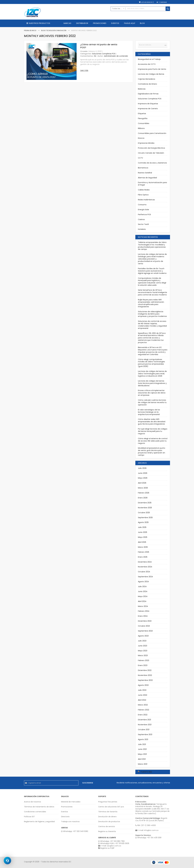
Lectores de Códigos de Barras (151, 74)
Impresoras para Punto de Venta (152, 69)
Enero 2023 (143, 665)
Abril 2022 (142, 700)
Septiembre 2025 (145, 518)
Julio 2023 (142, 641)
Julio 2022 (142, 690)
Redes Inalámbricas (146, 200)
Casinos (141, 219)
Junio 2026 (143, 473)
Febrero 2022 (144, 710)
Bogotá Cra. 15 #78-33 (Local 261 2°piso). (151, 819)
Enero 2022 (143, 715)
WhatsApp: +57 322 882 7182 (111, 841)
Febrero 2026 (144, 493)
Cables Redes (144, 190)
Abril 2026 (142, 483)
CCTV (140, 158)
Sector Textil (143, 224)
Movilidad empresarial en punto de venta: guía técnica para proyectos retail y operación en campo (152, 452)
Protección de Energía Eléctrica (151, 148)
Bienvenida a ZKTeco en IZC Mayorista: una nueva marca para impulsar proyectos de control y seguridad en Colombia (153, 351)
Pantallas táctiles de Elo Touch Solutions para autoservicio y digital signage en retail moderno (152, 271)
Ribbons (141, 128)
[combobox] (140, 9)
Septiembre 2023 (145, 631)
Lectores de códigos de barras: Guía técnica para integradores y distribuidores (152, 383)
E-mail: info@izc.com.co (147, 830)
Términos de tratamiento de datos (39, 807)
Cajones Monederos (147, 79)
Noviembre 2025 (145, 508)
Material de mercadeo (71, 802)
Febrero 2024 (144, 611)
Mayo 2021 (142, 754)
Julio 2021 (142, 744)
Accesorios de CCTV (147, 64)
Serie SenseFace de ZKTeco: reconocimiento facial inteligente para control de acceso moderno (152, 292)
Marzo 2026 (143, 488)
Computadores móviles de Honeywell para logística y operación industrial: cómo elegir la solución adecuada (152, 282)
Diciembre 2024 (145, 562)
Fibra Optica (143, 195)
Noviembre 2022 (145, 675)
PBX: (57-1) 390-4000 (146, 825)
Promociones (67, 807)
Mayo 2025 (143, 537)
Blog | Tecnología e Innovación (54, 30)
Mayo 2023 (143, 651)
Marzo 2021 (143, 764)
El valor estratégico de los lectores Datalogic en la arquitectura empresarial (149, 412)
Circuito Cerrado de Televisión (151, 153)
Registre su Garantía (107, 831)
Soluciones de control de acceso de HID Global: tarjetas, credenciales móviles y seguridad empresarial (152, 325)
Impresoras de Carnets (148, 109)
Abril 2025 (142, 542)
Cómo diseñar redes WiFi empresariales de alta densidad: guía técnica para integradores (152, 422)
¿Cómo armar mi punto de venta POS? (99, 46)
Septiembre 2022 (145, 680)
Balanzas (142, 89)
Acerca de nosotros (32, 802)
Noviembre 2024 (145, 567)
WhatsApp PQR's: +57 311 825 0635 (114, 843)
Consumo (142, 205)
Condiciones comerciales (35, 812)
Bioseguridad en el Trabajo (149, 59)
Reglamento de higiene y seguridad (39, 822)
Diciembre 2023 (145, 621)
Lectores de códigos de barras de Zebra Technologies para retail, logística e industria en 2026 (152, 374)
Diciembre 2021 (144, 720)
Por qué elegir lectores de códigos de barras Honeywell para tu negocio (153, 431)
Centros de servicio (107, 827)
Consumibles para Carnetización (152, 133)
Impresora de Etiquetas (148, 104)
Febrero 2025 (144, 552)
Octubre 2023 (144, 626)
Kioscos (141, 138)
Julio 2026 (142, 468)
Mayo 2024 (143, 596)
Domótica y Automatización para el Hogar (152, 184)
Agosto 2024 (143, 582)
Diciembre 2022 (145, 670)
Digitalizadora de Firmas (148, 94)
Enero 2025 (143, 557)
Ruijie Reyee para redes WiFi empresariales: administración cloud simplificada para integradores (151, 303)
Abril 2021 (142, 759)
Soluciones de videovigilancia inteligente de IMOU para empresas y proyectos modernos (152, 314)
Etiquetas (142, 113)
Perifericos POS (144, 214)
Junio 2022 (143, 695)
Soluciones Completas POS (104, 54)
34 (95, 56)
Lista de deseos (147, 2)
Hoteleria (142, 229)
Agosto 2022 (143, 685)
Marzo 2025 (143, 547)
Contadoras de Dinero (147, 84)
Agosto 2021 (143, 739)
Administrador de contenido (116, 56)
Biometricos (143, 168)
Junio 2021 (142, 749)
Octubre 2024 (144, 572)
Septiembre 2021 (145, 734)
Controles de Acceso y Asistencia (152, 163)
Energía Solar (144, 210)
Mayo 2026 (143, 478)
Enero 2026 (143, 498)
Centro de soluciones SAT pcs (111, 807)
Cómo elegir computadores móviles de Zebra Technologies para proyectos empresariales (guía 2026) (151, 363)
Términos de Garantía (108, 812)
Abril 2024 (142, 601)
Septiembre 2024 (145, 577)
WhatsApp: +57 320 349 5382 (75, 831)
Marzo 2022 (143, 705)
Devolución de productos (109, 822)
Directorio (65, 817)
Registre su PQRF (106, 848)
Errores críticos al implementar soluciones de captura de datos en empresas (152, 393)
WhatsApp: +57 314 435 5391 (148, 838)
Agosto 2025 (143, 522)
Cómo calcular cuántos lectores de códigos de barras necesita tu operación (152, 402)
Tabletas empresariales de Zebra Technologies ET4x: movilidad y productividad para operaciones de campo (152, 246)
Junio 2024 (143, 591)
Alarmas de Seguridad (147, 178)
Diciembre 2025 (145, 503)
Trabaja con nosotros (70, 822)
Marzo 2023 (143, 655)
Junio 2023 (143, 646)
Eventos (65, 812)
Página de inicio (30, 30)
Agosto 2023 (143, 636)
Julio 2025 (142, 527)
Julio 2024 (142, 586)
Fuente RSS (146, 772)
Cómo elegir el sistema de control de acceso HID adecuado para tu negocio (153, 441)
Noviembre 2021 (145, 725)
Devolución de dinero (107, 817)
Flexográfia (143, 118)
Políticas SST (29, 817)
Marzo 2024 (143, 606)
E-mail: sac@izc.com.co (110, 846)
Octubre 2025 (144, 513)
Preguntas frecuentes (108, 802)
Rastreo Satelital (145, 173)
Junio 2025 (143, 532)
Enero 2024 (143, 616)
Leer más (84, 70)
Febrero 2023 (144, 660)
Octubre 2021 (144, 730)
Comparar (163, 2)
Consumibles (144, 123)
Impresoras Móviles (146, 143)
